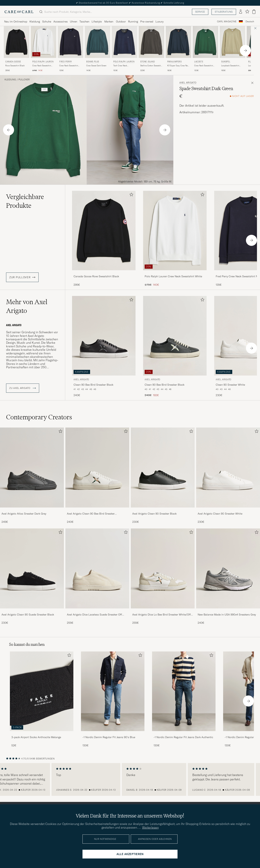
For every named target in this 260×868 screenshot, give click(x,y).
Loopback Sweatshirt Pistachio (230, 66)
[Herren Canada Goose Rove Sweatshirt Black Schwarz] (17, 42)
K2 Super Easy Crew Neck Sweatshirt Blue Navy (178, 66)
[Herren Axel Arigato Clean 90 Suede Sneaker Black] (32, 568)
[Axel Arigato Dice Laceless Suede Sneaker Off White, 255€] (97, 577)
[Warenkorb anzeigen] (254, 12)
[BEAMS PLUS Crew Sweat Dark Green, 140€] (97, 49)
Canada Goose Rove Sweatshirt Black (96, 276)
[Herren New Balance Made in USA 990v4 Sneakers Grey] (228, 568)
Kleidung (10, 80)
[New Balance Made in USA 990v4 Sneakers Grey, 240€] (228, 577)
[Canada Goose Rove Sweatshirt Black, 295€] (17, 49)
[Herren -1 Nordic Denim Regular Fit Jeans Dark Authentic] (184, 691)
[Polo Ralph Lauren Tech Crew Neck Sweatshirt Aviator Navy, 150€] (124, 49)
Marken (109, 22)
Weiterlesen (150, 827)
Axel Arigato (188, 83)
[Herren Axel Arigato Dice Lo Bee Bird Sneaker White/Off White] (163, 568)
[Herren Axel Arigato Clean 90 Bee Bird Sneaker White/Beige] (97, 468)
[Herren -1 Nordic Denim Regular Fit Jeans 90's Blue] (113, 691)
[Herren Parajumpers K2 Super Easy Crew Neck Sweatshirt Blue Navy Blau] (178, 42)
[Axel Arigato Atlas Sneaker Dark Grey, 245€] (32, 476)
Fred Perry (66, 62)
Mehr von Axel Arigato (27, 306)
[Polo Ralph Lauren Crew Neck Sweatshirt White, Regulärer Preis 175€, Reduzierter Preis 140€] (44, 49)
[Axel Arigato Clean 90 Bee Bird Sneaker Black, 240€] (104, 347)
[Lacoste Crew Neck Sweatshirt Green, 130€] (205, 49)
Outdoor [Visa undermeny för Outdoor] (121, 22)
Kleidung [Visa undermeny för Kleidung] (35, 22)
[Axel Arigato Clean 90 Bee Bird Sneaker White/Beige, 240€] (97, 476)
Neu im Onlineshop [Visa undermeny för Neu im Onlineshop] (16, 22)
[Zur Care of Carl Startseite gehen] (19, 12)
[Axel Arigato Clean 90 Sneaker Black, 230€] (163, 476)
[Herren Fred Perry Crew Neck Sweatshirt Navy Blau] (71, 42)
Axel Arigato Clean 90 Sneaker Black (154, 514)
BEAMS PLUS (93, 62)
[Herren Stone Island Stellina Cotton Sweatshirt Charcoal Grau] (151, 42)
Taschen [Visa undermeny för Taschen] (84, 22)
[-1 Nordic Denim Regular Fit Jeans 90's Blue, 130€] (113, 699)
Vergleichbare (25, 201)
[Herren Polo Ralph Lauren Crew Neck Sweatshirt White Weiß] (44, 42)
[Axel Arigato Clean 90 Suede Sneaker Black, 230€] (32, 577)
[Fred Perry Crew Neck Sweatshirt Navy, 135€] (71, 49)
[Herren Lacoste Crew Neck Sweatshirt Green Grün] (205, 42)
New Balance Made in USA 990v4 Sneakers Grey (227, 615)
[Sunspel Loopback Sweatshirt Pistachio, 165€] (232, 49)
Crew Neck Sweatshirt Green (204, 66)
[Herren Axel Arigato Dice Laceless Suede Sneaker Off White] (97, 568)
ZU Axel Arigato (23, 388)
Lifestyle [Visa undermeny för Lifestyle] (97, 22)
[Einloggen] (241, 12)
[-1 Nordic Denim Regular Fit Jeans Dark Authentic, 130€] (184, 699)
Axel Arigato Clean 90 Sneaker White (220, 514)
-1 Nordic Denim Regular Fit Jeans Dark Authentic (183, 737)
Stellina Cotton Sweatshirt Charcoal (151, 66)
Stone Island (147, 62)
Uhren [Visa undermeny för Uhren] (74, 22)
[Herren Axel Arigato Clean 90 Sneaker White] (228, 468)
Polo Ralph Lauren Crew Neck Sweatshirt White (173, 276)
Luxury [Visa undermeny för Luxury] (159, 22)
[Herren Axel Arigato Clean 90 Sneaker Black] (163, 468)
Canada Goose (13, 62)
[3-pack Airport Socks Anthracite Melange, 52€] (42, 699)
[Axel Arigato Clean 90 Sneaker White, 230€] (228, 476)
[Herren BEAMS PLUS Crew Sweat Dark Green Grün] (97, 42)
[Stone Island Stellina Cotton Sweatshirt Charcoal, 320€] (151, 49)
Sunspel (226, 62)
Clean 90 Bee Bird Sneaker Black (93, 385)
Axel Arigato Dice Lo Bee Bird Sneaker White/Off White (162, 615)
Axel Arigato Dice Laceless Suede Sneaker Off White (94, 615)
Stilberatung (224, 12)
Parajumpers (174, 62)
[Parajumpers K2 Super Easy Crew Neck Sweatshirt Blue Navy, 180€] (178, 49)
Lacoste (199, 62)
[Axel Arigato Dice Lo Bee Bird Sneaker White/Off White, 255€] (163, 577)
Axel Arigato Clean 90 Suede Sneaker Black (28, 615)
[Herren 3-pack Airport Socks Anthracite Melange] (42, 691)
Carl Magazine (227, 22)
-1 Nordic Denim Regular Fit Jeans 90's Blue (109, 737)
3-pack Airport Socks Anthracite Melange (36, 737)
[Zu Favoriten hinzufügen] (131, 195)
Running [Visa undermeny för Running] (133, 22)
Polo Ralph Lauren (43, 62)
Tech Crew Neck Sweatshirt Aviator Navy (123, 66)
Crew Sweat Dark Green (96, 66)
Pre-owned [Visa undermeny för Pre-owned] (147, 22)
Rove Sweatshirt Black (15, 66)
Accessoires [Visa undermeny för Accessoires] (61, 22)
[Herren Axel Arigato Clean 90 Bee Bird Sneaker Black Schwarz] (104, 336)
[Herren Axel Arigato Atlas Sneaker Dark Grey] (32, 468)
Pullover (24, 80)
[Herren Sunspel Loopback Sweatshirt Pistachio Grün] (232, 42)
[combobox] (250, 22)
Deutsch (250, 22)
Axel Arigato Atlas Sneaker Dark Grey (24, 514)
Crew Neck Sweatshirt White (42, 66)
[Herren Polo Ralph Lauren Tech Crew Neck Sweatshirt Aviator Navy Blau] (124, 42)
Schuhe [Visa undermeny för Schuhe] (47, 22)
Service (200, 12)
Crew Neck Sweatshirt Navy (69, 66)
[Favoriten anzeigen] (247, 12)
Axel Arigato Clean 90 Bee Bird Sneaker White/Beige (91, 514)
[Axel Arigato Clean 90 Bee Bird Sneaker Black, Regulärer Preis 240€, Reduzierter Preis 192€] (175, 347)
